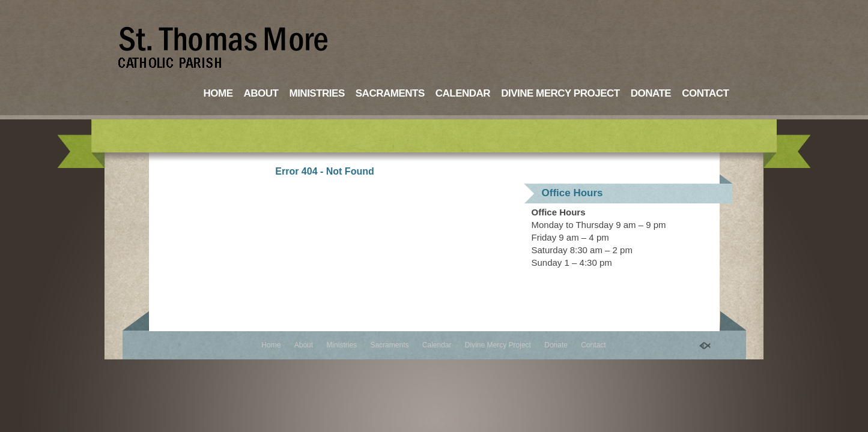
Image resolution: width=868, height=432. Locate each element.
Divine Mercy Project (560, 93)
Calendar (463, 93)
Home (218, 93)
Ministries (317, 93)
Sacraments (390, 93)
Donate (651, 93)
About (261, 93)
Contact (705, 93)
